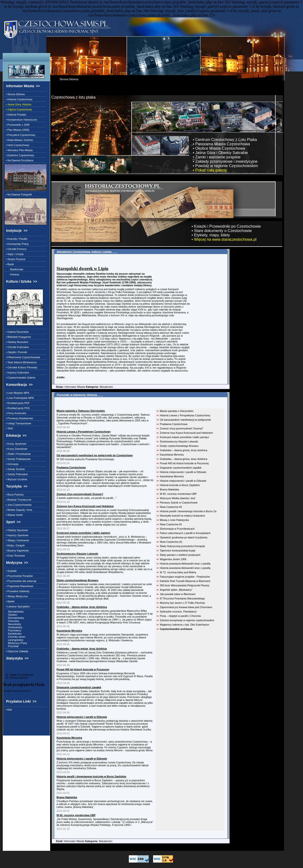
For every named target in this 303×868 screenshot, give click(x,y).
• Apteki (9, 601)
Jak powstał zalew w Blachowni (178, 594)
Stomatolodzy (14, 612)
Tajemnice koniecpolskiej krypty (178, 550)
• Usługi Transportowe (18, 423)
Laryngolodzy (14, 640)
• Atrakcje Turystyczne (18, 500)
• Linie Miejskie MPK (17, 393)
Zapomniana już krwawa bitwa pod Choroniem (186, 607)
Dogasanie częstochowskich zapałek (181, 468)
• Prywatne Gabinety (17, 591)
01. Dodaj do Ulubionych (18, 675)
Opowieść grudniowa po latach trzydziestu (184, 537)
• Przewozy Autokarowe (19, 418)
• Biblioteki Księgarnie (18, 337)
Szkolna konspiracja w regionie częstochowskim (187, 620)
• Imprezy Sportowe (16, 535)
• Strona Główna (15, 94)
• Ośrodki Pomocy (16, 249)
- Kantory (12, 274)
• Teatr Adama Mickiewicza (20, 362)
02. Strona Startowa (16, 678)
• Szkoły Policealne (16, 474)
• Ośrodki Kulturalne (17, 347)
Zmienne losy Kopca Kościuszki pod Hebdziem (186, 433)
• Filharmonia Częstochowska (22, 357)
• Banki (9, 264)
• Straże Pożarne (15, 259)
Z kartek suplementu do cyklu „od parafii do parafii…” (86, 498)
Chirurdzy (12, 621)
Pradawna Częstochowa (174, 424)
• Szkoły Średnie (15, 469)
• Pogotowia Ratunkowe (19, 586)
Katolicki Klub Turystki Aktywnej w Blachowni (185, 581)
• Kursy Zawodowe (16, 449)
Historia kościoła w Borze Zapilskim (180, 485)
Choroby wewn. (15, 637)
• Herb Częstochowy (17, 145)
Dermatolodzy (14, 618)
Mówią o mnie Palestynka (174, 520)
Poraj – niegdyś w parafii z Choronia (180, 616)
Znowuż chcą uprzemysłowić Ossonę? (181, 428)
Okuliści (11, 615)
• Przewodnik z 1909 (17, 125)
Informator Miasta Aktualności (82, 387)
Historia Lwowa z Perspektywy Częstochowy (185, 415)
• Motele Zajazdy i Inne (18, 510)
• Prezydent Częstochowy (20, 135)
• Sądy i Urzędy (14, 254)
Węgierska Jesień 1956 (173, 559)
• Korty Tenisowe (15, 556)
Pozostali (12, 646)
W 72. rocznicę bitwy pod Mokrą (178, 572)
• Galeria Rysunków (16, 332)
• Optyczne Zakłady (16, 651)
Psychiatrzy (13, 630)
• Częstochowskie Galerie (20, 378)
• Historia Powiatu (15, 115)
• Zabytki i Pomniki (16, 352)
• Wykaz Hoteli (13, 515)
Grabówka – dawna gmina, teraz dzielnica (183, 450)
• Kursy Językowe (15, 444)
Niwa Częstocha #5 (171, 524)
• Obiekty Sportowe (16, 530)
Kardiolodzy (13, 634)
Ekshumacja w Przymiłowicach (177, 529)
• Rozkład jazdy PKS (17, 408)
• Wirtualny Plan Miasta (19, 150)
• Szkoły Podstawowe (17, 459)
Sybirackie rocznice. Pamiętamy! (178, 612)
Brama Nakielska (169, 489)
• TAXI (9, 428)
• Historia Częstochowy (18, 99)
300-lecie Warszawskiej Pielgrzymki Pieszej (184, 585)
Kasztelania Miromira (172, 455)
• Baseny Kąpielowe (17, 550)
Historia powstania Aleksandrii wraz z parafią (185, 564)
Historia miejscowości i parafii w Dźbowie (183, 472)
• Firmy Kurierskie (15, 413)
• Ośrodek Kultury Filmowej (21, 367)
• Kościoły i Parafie (16, 239)
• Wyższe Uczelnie (16, 479)
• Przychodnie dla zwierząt (20, 581)
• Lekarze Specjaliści (17, 606)
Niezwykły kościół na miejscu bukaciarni (182, 516)
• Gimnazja (11, 464)
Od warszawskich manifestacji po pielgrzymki (185, 420)
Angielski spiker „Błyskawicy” (176, 590)
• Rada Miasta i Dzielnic (19, 140)
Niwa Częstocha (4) (171, 542)
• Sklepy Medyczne (16, 596)
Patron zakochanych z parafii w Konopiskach (185, 533)
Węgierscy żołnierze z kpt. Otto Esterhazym (184, 625)
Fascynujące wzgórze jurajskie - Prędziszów (185, 577)
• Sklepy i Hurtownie (17, 540)
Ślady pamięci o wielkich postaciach (180, 555)
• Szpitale (11, 571)
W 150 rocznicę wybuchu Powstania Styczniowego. (86, 459)
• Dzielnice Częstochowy (19, 155)
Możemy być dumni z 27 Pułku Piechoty (182, 603)
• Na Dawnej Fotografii (18, 194)
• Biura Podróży (14, 495)
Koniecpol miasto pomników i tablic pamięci (184, 437)
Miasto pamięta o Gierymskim (177, 411)
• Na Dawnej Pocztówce (19, 160)
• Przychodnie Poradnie (19, 576)
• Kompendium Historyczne (21, 120)
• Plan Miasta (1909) (17, 130)
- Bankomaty (14, 269)
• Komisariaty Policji (16, 244)
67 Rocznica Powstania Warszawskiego (182, 598)
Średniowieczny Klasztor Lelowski (179, 442)
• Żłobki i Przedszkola (17, 454)
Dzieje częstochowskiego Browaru (179, 446)
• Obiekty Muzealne (16, 342)
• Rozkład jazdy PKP (17, 403)
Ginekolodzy (13, 627)
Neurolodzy (13, 624)
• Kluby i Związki (15, 545)
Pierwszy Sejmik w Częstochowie (179, 503)
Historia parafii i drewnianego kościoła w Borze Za (188, 511)
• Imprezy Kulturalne (17, 372)
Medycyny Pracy (16, 643)
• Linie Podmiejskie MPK (19, 398)
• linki (8, 710)
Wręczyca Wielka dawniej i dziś (177, 498)
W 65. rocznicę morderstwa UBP (178, 494)
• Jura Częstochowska (18, 505)
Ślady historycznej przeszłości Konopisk (182, 546)
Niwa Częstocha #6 (171, 507)
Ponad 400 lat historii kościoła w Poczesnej (184, 463)
